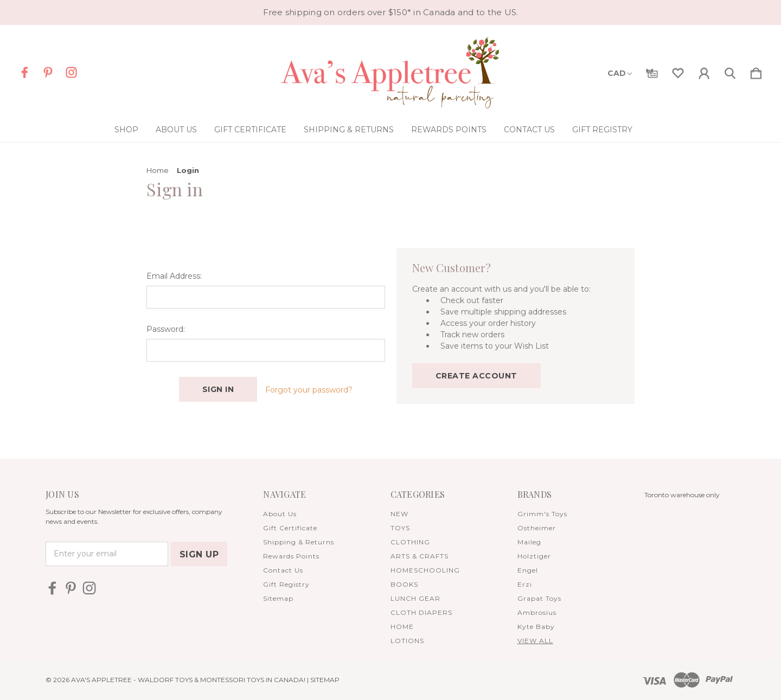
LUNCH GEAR (415, 598)
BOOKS (404, 584)
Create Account (476, 376)
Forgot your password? (309, 390)
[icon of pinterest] (48, 72)
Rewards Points (449, 130)
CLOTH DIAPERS (421, 612)
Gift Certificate (250, 130)
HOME (402, 627)
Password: (166, 329)
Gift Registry (602, 130)
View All (535, 641)
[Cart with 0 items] (756, 71)
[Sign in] (704, 71)
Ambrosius (537, 612)
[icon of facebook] (25, 72)
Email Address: (174, 276)
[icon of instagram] (71, 72)
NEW (399, 514)
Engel (528, 570)
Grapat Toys (539, 598)
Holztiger (534, 556)
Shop (126, 130)
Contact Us (529, 130)
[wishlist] (678, 71)
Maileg (529, 542)
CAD (620, 73)
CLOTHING (410, 542)
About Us (176, 130)
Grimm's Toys (542, 514)
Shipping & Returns (349, 130)
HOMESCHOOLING (425, 570)
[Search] (730, 71)
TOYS (400, 528)
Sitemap (278, 598)
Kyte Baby (536, 627)
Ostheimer (537, 528)
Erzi (525, 584)
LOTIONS (407, 641)
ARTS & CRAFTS (420, 556)
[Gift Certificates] (652, 71)
